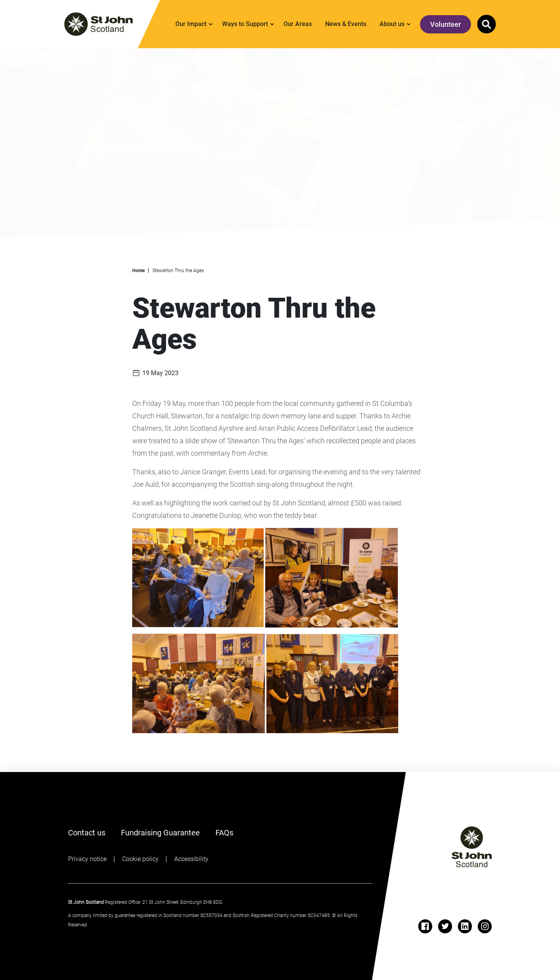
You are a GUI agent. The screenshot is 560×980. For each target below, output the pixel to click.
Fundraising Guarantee (160, 833)
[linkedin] (465, 926)
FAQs (224, 832)
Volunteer (445, 24)
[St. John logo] (99, 24)
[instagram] (485, 926)
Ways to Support (245, 24)
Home (138, 271)
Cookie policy (140, 859)
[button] (486, 24)
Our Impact (191, 24)
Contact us (87, 833)
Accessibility (191, 859)
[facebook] (425, 926)
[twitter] (445, 926)
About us (392, 24)
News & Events (346, 24)
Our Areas (298, 24)
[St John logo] (472, 847)
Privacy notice (87, 859)
